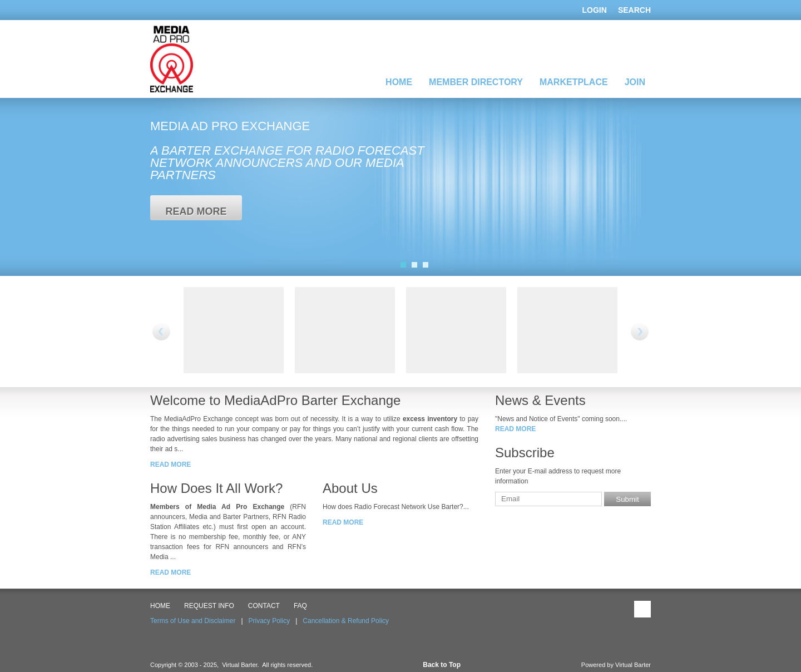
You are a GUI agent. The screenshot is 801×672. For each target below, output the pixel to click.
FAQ (300, 606)
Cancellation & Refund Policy (346, 621)
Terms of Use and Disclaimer (193, 621)
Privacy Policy (270, 621)
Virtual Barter (633, 665)
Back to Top (442, 665)
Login (595, 10)
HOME (160, 606)
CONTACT (264, 606)
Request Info (209, 606)
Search (634, 10)
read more (196, 211)
